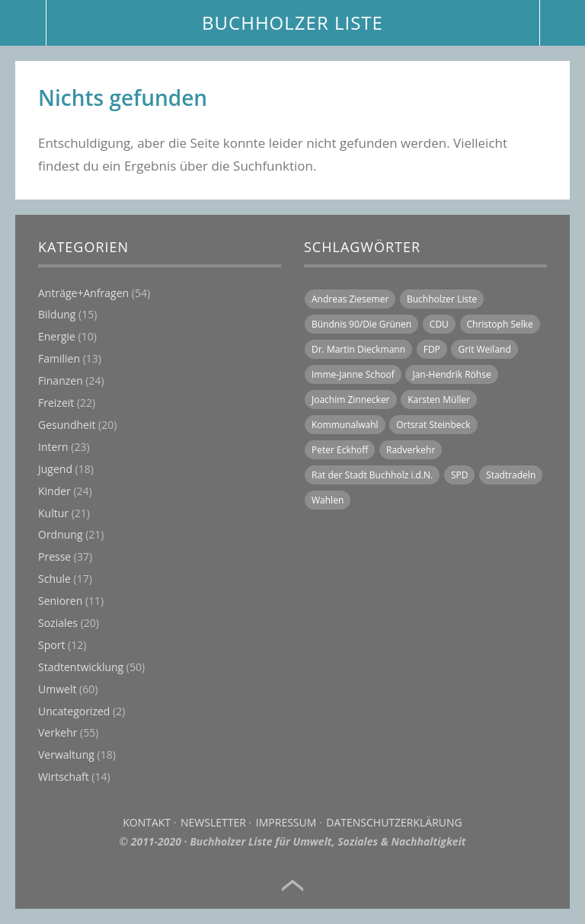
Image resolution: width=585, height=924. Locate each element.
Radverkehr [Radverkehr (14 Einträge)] (411, 450)
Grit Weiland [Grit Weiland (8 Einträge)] (484, 349)
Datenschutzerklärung (394, 822)
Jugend (55, 469)
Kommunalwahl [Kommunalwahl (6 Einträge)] (345, 425)
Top (292, 886)
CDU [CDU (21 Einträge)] (439, 324)
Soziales (58, 623)
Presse (54, 556)
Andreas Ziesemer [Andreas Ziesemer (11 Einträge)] (350, 299)
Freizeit (56, 403)
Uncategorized (74, 711)
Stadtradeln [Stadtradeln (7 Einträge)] (511, 475)
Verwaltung (66, 755)
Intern (53, 447)
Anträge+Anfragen (83, 293)
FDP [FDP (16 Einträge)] (432, 349)
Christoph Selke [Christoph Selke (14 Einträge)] (500, 324)
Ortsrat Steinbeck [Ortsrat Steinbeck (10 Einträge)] (433, 425)
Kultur (53, 513)
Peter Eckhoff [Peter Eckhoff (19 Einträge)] (340, 450)
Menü (23, 23)
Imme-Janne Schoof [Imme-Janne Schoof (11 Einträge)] (353, 374)
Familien (59, 358)
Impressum (286, 822)
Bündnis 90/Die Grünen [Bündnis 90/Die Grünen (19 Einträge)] (361, 324)
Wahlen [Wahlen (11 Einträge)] (328, 500)
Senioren (60, 601)
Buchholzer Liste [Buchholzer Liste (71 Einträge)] (442, 299)
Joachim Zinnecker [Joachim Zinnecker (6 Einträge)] (351, 400)
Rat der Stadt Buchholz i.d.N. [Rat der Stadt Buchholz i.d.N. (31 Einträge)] (372, 475)
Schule (54, 579)
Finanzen (61, 380)
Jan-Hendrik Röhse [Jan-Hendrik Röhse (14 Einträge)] (451, 374)
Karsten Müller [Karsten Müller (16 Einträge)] (439, 400)
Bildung (57, 314)
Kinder (54, 491)
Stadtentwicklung (81, 667)
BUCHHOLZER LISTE (292, 22)
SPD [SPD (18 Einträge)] (460, 475)
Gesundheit (67, 425)
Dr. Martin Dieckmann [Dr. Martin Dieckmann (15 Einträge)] (358, 349)
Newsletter (213, 822)
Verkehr (58, 732)
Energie (57, 336)
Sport (51, 645)
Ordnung (61, 534)
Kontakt (147, 822)
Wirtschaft (64, 777)
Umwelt (57, 689)
